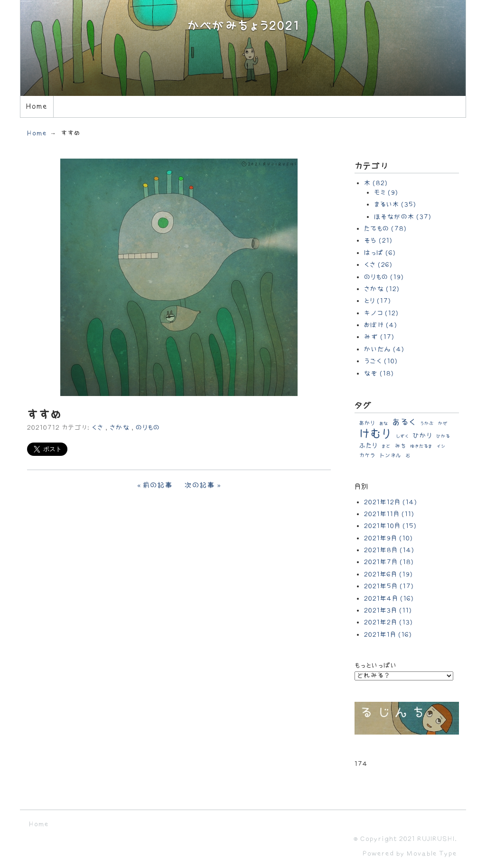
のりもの (148, 428)
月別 (362, 487)
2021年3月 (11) (388, 610)
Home (37, 107)
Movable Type (432, 854)
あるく (404, 422)
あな (384, 424)
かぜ (443, 424)
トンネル (391, 456)
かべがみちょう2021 (243, 26)
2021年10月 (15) (390, 526)
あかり (367, 423)
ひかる (443, 436)
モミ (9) (386, 193)
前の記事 (158, 486)
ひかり (422, 436)
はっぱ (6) (380, 253)
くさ (98, 428)
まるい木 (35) (395, 204)
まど (386, 446)
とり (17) (378, 301)
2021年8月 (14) (389, 550)
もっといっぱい (376, 665)
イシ (441, 446)
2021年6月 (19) (388, 574)
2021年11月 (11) (389, 514)
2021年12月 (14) (391, 502)
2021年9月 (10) (388, 538)
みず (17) (379, 337)
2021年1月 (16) (388, 635)
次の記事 (200, 486)
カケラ (367, 456)
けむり (375, 434)
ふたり (368, 446)
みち (400, 446)
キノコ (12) (381, 313)
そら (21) (378, 241)
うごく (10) (381, 361)
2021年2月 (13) (388, 622)
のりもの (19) (384, 277)
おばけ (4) (381, 325)
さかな (120, 428)
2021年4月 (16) (389, 599)
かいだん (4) (384, 349)
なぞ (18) (379, 373)
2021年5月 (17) (389, 586)
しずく (402, 436)
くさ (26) (378, 265)
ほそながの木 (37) (403, 217)
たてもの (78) (385, 229)
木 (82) (376, 183)
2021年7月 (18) (389, 562)
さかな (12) (382, 289)
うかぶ (427, 424)
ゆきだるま (421, 446)
